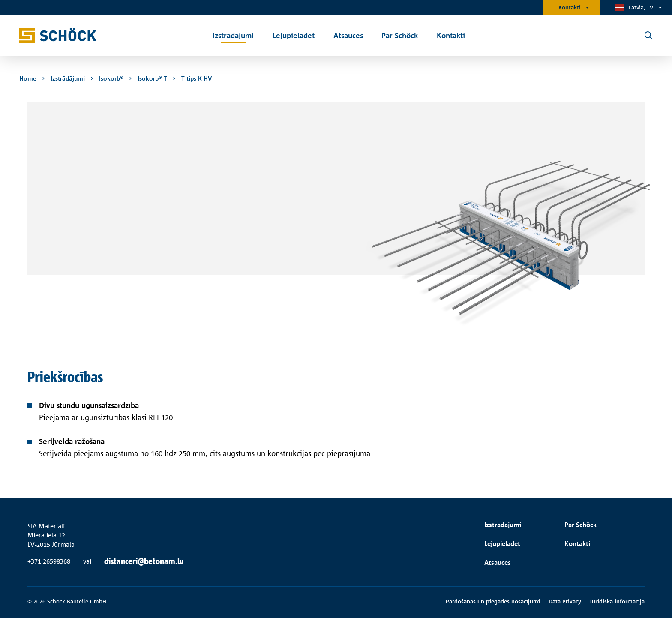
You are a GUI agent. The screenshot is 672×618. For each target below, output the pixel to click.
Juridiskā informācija (617, 601)
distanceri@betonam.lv (144, 561)
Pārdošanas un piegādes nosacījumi (493, 601)
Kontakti (570, 7)
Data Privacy (565, 601)
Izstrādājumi (503, 525)
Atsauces (498, 562)
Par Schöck (580, 525)
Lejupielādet (502, 544)
